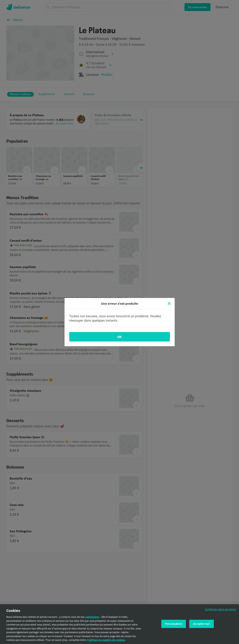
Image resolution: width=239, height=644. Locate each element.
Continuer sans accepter (221, 611)
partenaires (92, 619)
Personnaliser (174, 626)
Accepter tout (202, 626)
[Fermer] (169, 303)
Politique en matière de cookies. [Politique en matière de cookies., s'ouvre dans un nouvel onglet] (106, 642)
